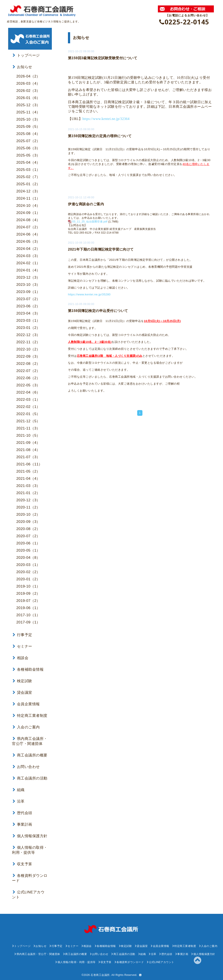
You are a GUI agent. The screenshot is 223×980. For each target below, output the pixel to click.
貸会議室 (22, 691)
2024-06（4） (28, 233)
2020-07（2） (28, 535)
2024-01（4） (28, 269)
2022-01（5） (28, 413)
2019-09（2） (28, 592)
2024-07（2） (28, 226)
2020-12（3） (28, 499)
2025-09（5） (28, 125)
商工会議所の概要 (30, 754)
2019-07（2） (28, 599)
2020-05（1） (28, 549)
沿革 (19, 800)
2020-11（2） (28, 506)
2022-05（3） (28, 384)
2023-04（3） (28, 312)
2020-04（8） (28, 556)
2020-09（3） (28, 520)
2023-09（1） (28, 290)
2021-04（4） (28, 477)
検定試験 (22, 680)
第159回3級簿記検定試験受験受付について (103, 57)
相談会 (20, 657)
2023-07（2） (28, 298)
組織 (19, 789)
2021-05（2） (28, 470)
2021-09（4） (28, 441)
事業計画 (22, 823)
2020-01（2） (28, 578)
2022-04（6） (28, 391)
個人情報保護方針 (30, 835)
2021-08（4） (28, 449)
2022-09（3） (28, 355)
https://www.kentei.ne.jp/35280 (89, 293)
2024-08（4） (28, 219)
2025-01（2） (28, 183)
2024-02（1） (28, 262)
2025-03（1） (28, 168)
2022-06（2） (28, 377)
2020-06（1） (28, 542)
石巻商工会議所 (100, 974)
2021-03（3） (28, 484)
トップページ (26, 54)
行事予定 (22, 634)
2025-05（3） (28, 154)
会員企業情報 (26, 703)
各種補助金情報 (28, 668)
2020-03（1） (28, 563)
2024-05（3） (28, 240)
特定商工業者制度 (30, 714)
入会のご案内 (26, 726)
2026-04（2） (28, 75)
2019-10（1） (28, 585)
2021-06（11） (29, 463)
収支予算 (22, 863)
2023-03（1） (28, 319)
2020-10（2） (28, 513)
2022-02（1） (28, 405)
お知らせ (22, 66)
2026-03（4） (28, 82)
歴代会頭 (22, 812)
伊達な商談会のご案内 (86, 203)
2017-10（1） (28, 614)
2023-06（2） (28, 305)
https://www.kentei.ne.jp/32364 (106, 117)
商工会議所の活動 (30, 777)
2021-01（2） (28, 492)
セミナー (22, 645)
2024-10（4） (28, 204)
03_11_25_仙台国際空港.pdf (90, 220)
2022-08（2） (28, 362)
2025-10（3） (28, 118)
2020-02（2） (28, 571)
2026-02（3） (28, 89)
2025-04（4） (28, 161)
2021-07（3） (28, 456)
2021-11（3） (28, 427)
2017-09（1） (28, 621)
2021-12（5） (28, 420)
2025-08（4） (28, 132)
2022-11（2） (28, 341)
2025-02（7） (28, 176)
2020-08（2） (28, 528)
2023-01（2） (28, 326)
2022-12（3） (28, 334)
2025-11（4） (28, 111)
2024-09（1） (28, 211)
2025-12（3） (28, 104)
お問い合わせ (26, 765)
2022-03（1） (28, 398)
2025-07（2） (28, 140)
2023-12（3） (28, 276)
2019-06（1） (28, 607)
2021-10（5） (28, 434)
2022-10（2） (28, 348)
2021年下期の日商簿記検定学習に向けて (101, 248)
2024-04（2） (28, 247)
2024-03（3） (28, 255)
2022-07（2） (28, 370)
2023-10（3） (28, 283)
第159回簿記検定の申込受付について (98, 309)
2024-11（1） (28, 197)
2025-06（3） (28, 147)
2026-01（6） (28, 97)
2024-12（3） (28, 190)
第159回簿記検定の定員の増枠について (100, 135)
